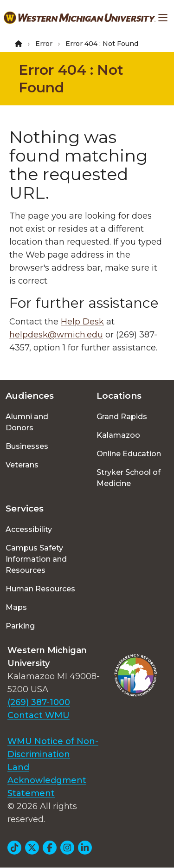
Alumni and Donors (27, 422)
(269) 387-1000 (39, 702)
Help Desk (82, 322)
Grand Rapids (122, 417)
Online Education (129, 454)
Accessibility (29, 529)
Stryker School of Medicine (129, 478)
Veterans (22, 465)
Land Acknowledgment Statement (47, 780)
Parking (20, 626)
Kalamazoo (118, 435)
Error (44, 44)
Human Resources (40, 589)
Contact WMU (39, 715)
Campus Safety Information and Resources (36, 559)
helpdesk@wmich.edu (56, 335)
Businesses (27, 446)
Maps (16, 607)
